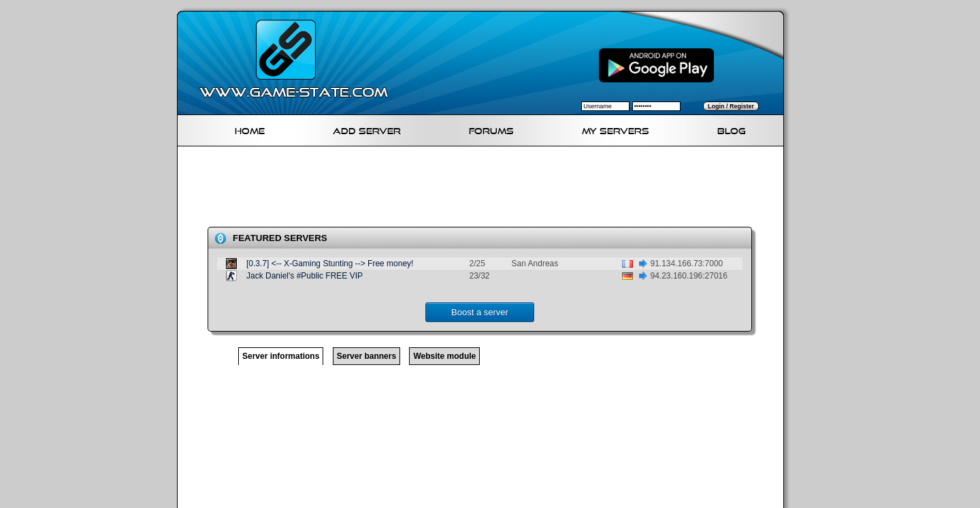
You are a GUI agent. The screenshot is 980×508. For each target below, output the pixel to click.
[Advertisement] (486, 189)
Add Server (367, 129)
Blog (732, 129)
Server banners (366, 356)
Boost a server (480, 312)
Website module (444, 356)
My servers (616, 129)
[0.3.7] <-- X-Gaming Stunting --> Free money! (330, 264)
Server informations (281, 356)
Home (250, 129)
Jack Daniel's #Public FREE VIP (305, 276)
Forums (491, 129)
